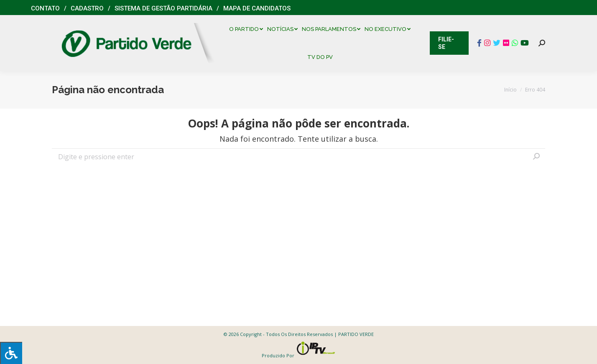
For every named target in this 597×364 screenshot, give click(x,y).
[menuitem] (248, 29)
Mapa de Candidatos (257, 8)
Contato (45, 8)
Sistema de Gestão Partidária (163, 8)
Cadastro (87, 8)
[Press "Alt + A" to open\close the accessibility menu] (11, 353)
